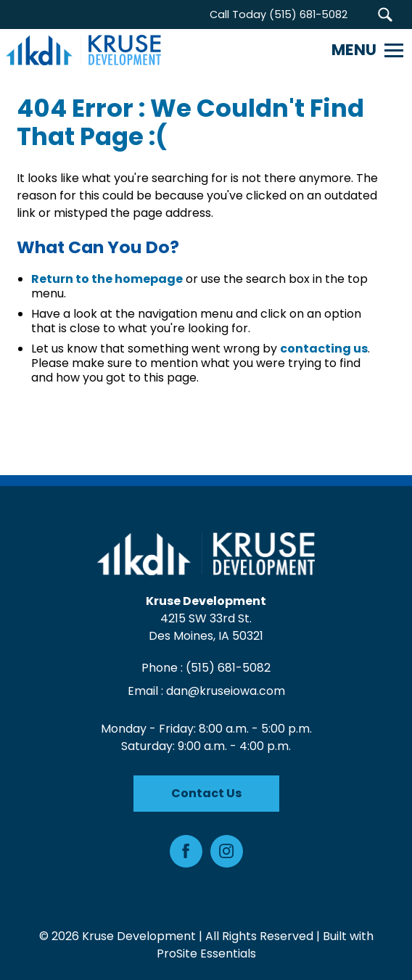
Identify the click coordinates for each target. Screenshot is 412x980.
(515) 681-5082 (228, 668)
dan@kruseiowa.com (226, 691)
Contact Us (206, 793)
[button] (385, 15)
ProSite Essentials (206, 954)
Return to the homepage (107, 279)
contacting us (324, 349)
